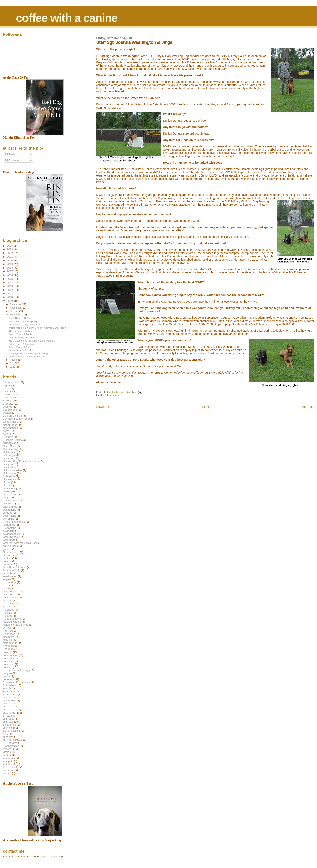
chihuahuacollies (12, 470)
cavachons (9, 458)
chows (7, 482)
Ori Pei (7, 628)
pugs (6, 676)
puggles (7, 673)
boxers (7, 434)
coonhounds (10, 494)
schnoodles (9, 700)
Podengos (9, 649)
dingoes (7, 513)
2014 (10, 282)
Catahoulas (9, 452)
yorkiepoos (9, 770)
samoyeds (9, 691)
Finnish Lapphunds (14, 522)
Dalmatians (9, 510)
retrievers (8, 679)
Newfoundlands (12, 622)
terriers (7, 749)
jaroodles (8, 573)
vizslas (7, 755)
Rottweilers (9, 685)
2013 (10, 286)
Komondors (10, 582)
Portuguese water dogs (16, 670)
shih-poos (8, 719)
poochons (8, 664)
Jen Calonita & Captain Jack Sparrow (28, 357)
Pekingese (9, 634)
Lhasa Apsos (10, 597)
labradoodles (10, 591)
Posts (10, 154)
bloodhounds (10, 428)
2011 (10, 294)
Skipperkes (9, 725)
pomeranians (10, 655)
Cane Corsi (9, 446)
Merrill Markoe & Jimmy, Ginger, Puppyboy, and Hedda (37, 328)
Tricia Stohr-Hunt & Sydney (23, 321)
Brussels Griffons (13, 440)
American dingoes (13, 395)
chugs (6, 485)
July (12, 363)
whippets (8, 761)
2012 (10, 290)
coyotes (7, 504)
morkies (7, 616)
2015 (10, 279)
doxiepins (8, 519)
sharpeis (8, 707)
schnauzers (10, 697)
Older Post (307, 407)
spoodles (8, 737)
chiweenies (9, 479)
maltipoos (8, 610)
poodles (7, 667)
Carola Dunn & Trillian (20, 331)
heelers (7, 558)
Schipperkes (10, 694)
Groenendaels (11, 552)
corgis (6, 498)
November (16, 308)
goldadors (9, 531)
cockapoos (9, 488)
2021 (10, 257)
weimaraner (10, 758)
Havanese (9, 555)
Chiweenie (9, 476)
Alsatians (8, 391)
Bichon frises (10, 422)
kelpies (7, 579)
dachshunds (10, 507)
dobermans (9, 516)
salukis (7, 688)
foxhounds (9, 525)
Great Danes (10, 537)
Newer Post (104, 407)
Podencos (9, 646)
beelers (7, 413)
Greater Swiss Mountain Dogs (20, 543)
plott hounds (10, 643)
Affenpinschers (11, 382)
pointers (7, 652)
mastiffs (7, 613)
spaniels (8, 728)
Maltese (7, 607)
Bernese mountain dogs (17, 419)
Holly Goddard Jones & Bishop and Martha (31, 341)
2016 (10, 275)
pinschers (8, 637)
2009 (10, 301)
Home (206, 407)
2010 (10, 297)
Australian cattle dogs (15, 398)
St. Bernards (10, 743)
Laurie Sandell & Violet (21, 350)
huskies (7, 564)
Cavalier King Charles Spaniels (21, 461)
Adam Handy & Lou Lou (21, 344)
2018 (10, 268)
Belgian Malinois (113, 395)
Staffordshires (11, 746)
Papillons (8, 631)
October (14, 311)
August (14, 360)
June (13, 367)
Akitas (6, 388)
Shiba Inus (9, 716)
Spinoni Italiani (11, 731)
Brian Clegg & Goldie (20, 318)
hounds (7, 561)
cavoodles (9, 467)
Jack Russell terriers (15, 567)
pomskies (8, 661)
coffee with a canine (67, 18)
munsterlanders (12, 619)
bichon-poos (10, 425)
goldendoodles (11, 534)
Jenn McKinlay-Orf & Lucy (22, 337)
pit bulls (7, 640)
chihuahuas (10, 473)
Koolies (7, 585)
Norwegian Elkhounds (15, 625)
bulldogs (8, 443)
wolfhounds (9, 764)
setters (7, 704)
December (16, 304)
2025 (10, 246)
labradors (8, 594)
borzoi (6, 431)
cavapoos (8, 464)
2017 (10, 271)
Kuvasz (7, 588)
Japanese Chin (12, 570)
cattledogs (9, 455)
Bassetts (8, 404)
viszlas (7, 752)
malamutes (9, 604)
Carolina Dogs (11, 449)
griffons (7, 549)
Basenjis (8, 401)
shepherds (9, 713)
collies (6, 491)
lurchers (7, 601)
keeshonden (10, 576)
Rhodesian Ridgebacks (16, 682)
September (16, 315)
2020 (10, 260)
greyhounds (10, 546)
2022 (10, 253)
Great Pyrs (9, 540)
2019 (10, 264)
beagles (7, 407)
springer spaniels (13, 740)
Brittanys (8, 437)
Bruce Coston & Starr (20, 347)
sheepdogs (9, 710)
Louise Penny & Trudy (20, 334)
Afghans (8, 385)
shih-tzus (8, 722)
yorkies (7, 773)
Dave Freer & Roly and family (24, 324)
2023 (10, 249)
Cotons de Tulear (13, 501)
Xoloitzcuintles (11, 767)
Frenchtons (9, 528)
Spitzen (7, 734)
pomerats (8, 658)
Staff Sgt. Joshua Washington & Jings (29, 353)
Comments (13, 160)
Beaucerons (10, 410)
